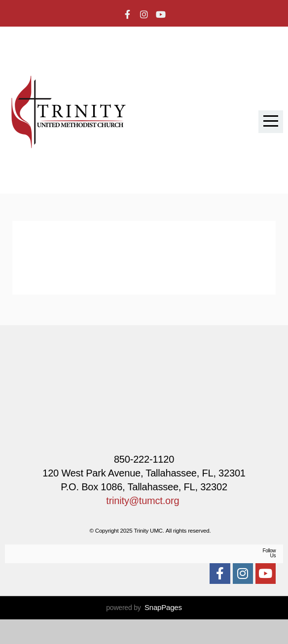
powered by (144, 632)
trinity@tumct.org (143, 501)
